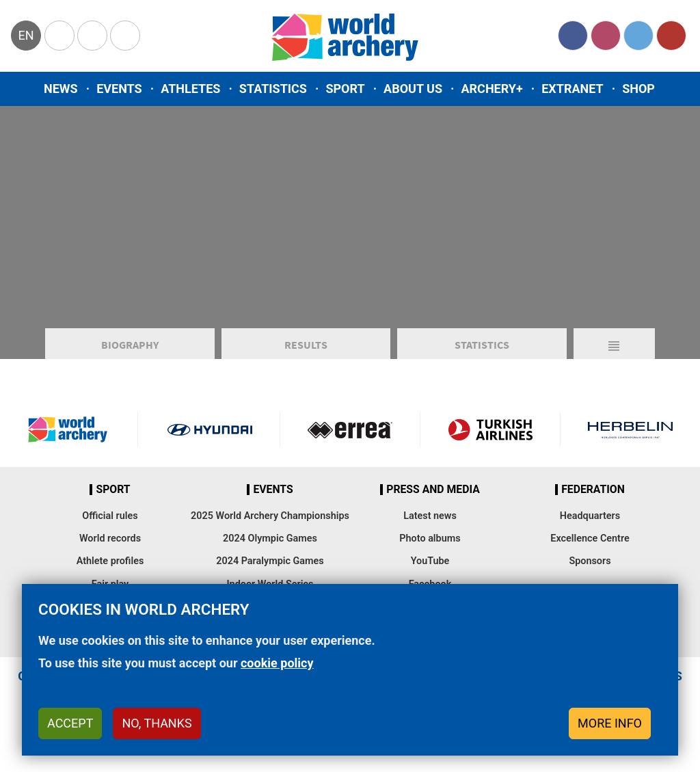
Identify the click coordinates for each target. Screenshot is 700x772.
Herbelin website (630, 436)
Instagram (606, 36)
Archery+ (492, 89)
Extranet (572, 89)
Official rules (110, 523)
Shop (638, 89)
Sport (345, 89)
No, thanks (157, 723)
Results (306, 351)
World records (110, 545)
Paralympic (92, 36)
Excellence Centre (590, 545)
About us (413, 89)
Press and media (433, 496)
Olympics (59, 36)
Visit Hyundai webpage (210, 436)
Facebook (573, 36)
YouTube (671, 36)
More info (610, 723)
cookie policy (277, 663)
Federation (593, 496)
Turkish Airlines (490, 436)
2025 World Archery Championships (270, 523)
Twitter (638, 36)
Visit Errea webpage (350, 436)
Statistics (273, 89)
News (61, 89)
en (26, 35)
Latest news (430, 523)
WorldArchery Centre (125, 36)
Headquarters (590, 523)
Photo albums (430, 545)
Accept (70, 723)
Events (119, 89)
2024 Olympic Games (270, 545)
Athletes (190, 89)
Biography (130, 351)
